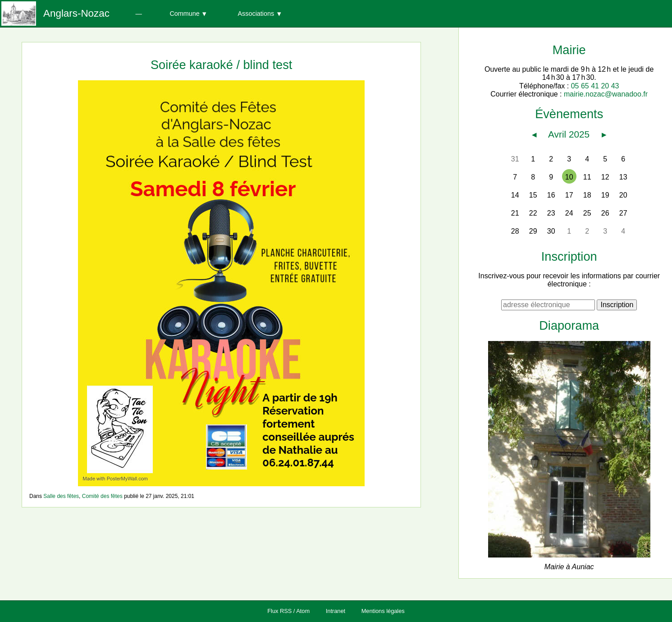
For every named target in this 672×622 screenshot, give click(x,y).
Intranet (336, 611)
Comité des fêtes (102, 496)
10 (569, 177)
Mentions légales (383, 611)
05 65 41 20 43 (595, 86)
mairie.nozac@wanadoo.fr (606, 94)
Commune (184, 14)
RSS (286, 611)
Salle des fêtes (61, 496)
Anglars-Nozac (76, 13)
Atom (303, 611)
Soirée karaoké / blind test (221, 65)
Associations (256, 14)
